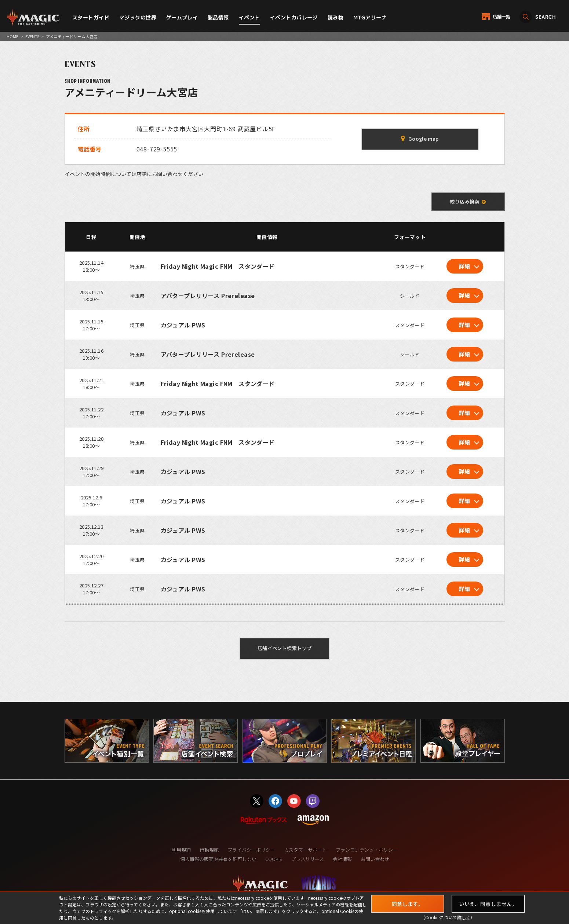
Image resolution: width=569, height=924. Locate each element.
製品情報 (218, 17)
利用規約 (181, 850)
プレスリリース (307, 859)
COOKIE (274, 859)
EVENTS (32, 36)
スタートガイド (91, 17)
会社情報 (342, 859)
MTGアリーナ (370, 17)
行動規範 (209, 850)
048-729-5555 (157, 149)
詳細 (465, 266)
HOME (12, 36)
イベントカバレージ (294, 17)
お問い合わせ (375, 859)
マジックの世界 (138, 17)
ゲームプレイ (182, 17)
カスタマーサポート (305, 850)
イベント (249, 17)
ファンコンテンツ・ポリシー (367, 850)
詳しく (464, 917)
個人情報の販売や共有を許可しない (218, 859)
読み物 (335, 17)
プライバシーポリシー (251, 850)
